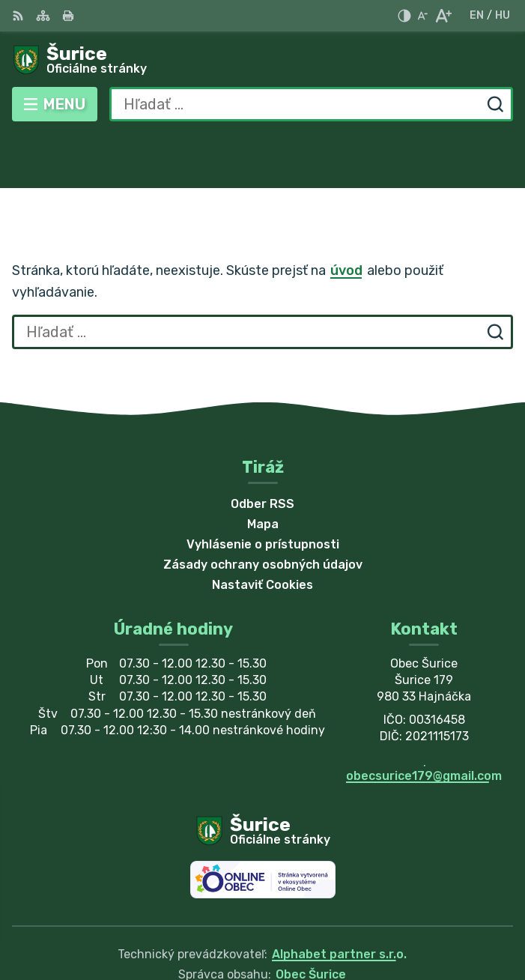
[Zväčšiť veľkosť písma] (443, 16)
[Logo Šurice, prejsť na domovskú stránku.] (262, 61)
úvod (346, 216)
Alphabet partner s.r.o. (339, 900)
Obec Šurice (311, 920)
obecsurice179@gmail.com (424, 721)
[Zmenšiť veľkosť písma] (422, 16)
